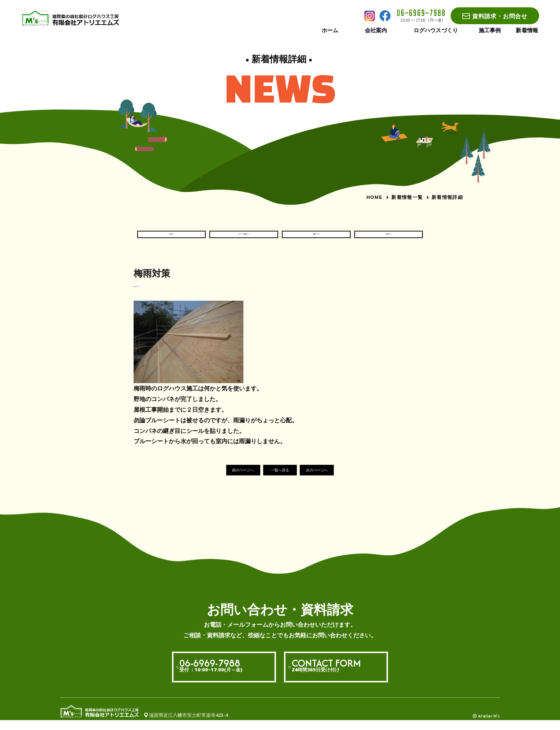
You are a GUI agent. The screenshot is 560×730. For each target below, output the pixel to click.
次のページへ (333, 479)
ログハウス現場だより (244, 238)
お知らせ (171, 238)
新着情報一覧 (407, 197)
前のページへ (227, 479)
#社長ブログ (147, 293)
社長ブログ (389, 238)
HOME (374, 197)
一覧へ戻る (280, 479)
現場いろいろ (316, 238)
